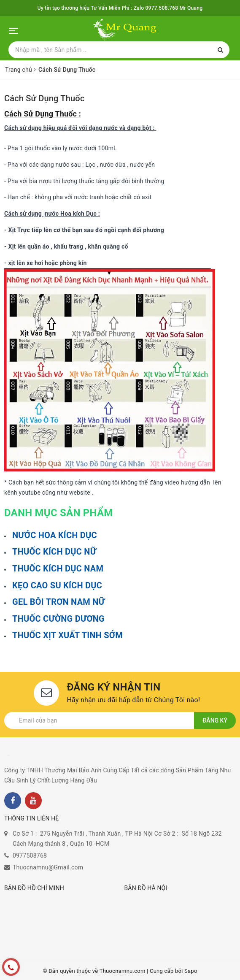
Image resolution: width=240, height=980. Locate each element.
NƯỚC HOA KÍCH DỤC (55, 535)
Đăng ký (215, 720)
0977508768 (30, 855)
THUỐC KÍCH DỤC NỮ (54, 552)
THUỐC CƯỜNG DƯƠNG (58, 619)
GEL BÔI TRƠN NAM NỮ (58, 602)
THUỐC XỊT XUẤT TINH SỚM (67, 635)
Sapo (191, 971)
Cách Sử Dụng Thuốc (44, 98)
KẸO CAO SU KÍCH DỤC (57, 585)
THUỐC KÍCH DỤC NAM (58, 569)
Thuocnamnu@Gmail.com (48, 867)
